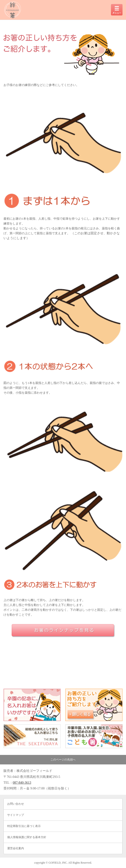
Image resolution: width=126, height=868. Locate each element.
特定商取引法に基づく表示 (24, 826)
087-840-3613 (22, 783)
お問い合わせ (16, 804)
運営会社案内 (16, 848)
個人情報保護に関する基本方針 (27, 837)
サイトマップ (16, 815)
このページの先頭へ (63, 760)
